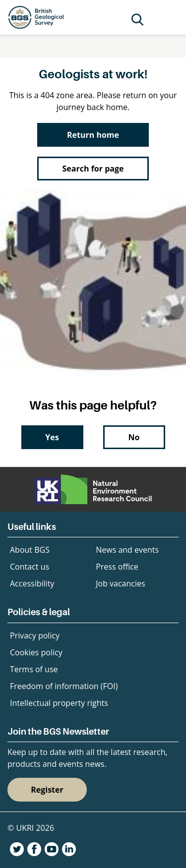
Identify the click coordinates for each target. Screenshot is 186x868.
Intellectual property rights (59, 703)
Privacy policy (35, 636)
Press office (117, 567)
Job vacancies (120, 583)
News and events (127, 550)
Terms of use (34, 669)
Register (47, 790)
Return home (93, 135)
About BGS (30, 550)
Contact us (30, 567)
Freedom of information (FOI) (64, 686)
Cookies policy (36, 652)
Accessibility (32, 583)
